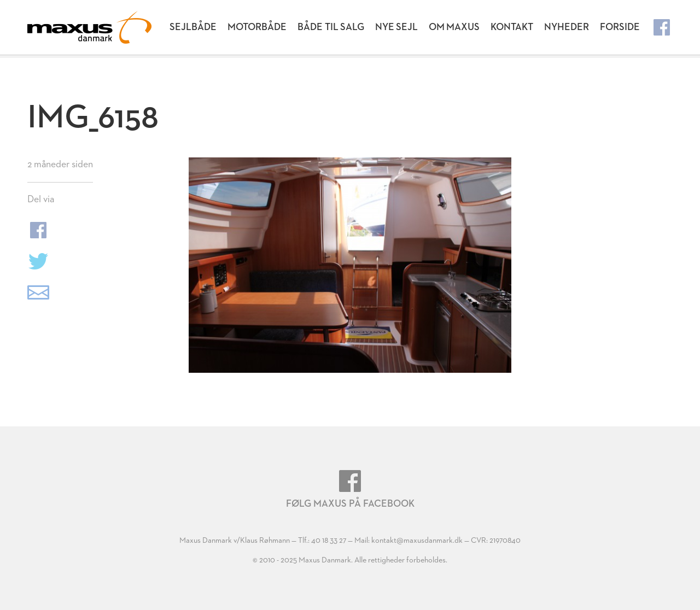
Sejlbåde (193, 27)
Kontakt (512, 27)
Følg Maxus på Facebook (350, 489)
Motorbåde (257, 27)
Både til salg (331, 27)
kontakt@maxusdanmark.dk (417, 541)
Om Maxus (454, 27)
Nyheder (567, 27)
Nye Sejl (396, 27)
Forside (620, 27)
